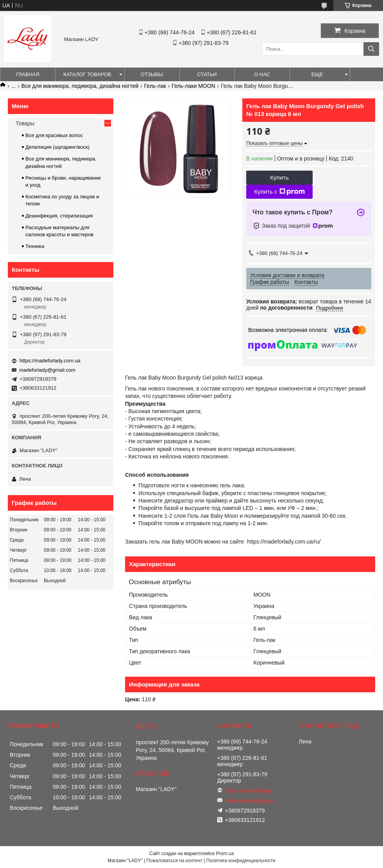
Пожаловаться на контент (174, 861)
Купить (279, 177)
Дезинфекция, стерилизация (59, 216)
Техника (35, 246)
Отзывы (152, 74)
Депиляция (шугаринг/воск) (57, 147)
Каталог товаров (87, 74)
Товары (25, 123)
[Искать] (371, 49)
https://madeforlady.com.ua (50, 361)
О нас (262, 74)
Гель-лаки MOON (193, 86)
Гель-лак (155, 86)
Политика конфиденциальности (241, 861)
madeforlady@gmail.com (47, 370)
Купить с (279, 192)
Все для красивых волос (54, 135)
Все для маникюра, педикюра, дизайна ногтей (80, 86)
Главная (28, 74)
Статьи (207, 74)
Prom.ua (225, 854)
